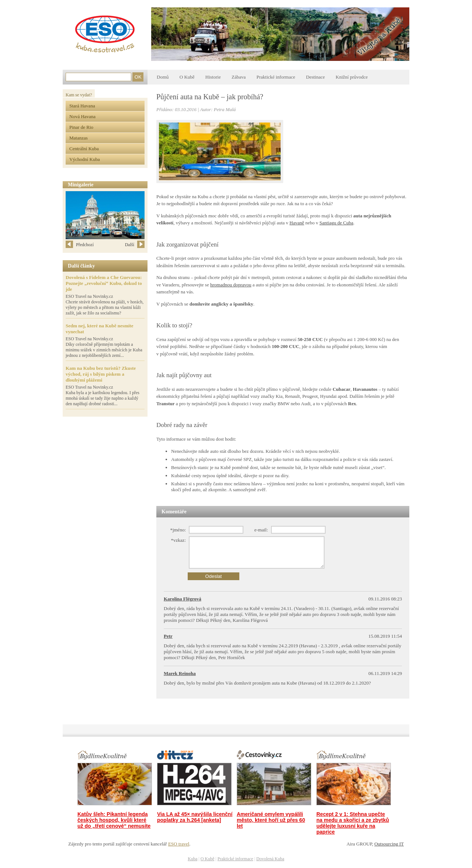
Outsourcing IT (389, 844)
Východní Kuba (85, 159)
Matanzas (79, 138)
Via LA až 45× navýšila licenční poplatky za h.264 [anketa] (195, 817)
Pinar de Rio (81, 127)
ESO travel (179, 844)
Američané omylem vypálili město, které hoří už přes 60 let (271, 820)
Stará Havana (82, 106)
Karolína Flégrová (183, 599)
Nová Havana (82, 116)
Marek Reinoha (180, 673)
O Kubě (187, 77)
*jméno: (178, 530)
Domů (163, 77)
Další (135, 245)
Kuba (192, 859)
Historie (213, 77)
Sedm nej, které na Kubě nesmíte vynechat (99, 329)
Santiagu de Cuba (336, 223)
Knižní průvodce (352, 77)
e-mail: (261, 530)
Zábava (239, 77)
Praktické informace (276, 77)
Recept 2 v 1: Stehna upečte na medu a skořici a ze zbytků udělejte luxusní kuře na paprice (353, 823)
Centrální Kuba (84, 149)
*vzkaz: (178, 540)
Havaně (297, 223)
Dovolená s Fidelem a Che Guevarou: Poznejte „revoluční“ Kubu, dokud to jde (104, 283)
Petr (168, 636)
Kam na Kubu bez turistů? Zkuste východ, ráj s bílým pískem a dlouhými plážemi (101, 374)
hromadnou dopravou (231, 285)
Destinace (315, 77)
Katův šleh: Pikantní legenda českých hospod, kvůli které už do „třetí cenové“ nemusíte (114, 820)
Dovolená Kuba (270, 859)
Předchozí (80, 245)
